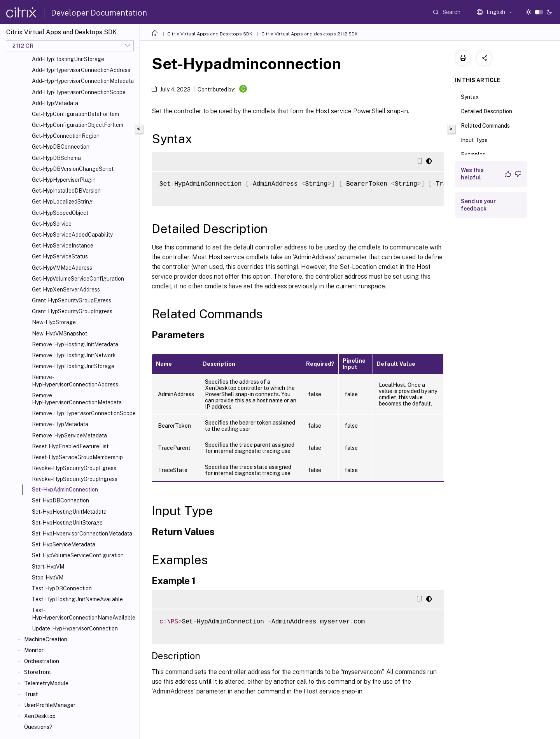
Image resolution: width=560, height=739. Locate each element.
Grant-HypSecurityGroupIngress (72, 311)
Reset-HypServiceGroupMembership (77, 457)
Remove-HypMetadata (60, 424)
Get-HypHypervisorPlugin (64, 180)
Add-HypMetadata (55, 103)
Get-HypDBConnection (61, 147)
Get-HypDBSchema (56, 158)
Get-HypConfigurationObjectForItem (78, 125)
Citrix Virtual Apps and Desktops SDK (210, 34)
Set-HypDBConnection (60, 500)
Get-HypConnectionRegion (66, 136)
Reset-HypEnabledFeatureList (70, 446)
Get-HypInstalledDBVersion (66, 191)
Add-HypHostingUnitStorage (68, 59)
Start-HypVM (48, 567)
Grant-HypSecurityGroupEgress (72, 300)
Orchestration (42, 661)
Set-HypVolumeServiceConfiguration (78, 555)
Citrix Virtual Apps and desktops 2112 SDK (310, 34)
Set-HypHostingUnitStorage (67, 523)
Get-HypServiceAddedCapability (72, 235)
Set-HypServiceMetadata (64, 544)
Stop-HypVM (48, 578)
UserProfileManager (50, 705)
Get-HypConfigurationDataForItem (75, 114)
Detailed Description (491, 111)
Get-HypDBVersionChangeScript (73, 169)
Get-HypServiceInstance (63, 246)
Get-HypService (52, 224)
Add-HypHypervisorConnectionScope (79, 92)
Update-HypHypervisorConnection (75, 628)
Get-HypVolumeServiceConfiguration (78, 279)
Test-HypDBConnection (62, 588)
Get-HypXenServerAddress (66, 290)
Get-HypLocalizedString (62, 202)
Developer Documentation (99, 13)
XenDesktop (40, 716)
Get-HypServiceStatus (60, 256)
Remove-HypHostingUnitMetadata (75, 344)
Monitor (34, 650)
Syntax (474, 96)
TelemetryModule (46, 683)
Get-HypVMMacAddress (62, 268)
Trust (31, 694)
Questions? (38, 727)
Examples (477, 154)
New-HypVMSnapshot (59, 334)
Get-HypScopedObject (60, 213)
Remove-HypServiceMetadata (69, 435)
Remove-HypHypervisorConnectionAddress (75, 381)
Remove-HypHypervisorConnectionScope (84, 413)
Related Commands (490, 125)
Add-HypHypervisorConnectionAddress (81, 70)
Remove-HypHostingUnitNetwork (74, 355)
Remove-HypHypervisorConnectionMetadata (77, 399)
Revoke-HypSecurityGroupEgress (74, 468)
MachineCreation (46, 639)
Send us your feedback (478, 205)
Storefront (38, 672)
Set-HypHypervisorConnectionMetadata (82, 534)
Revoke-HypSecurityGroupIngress (75, 479)
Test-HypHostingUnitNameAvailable (77, 599)
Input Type (479, 139)
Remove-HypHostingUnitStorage (73, 366)
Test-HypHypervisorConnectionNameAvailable (84, 614)
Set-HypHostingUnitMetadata (69, 512)
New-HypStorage (54, 322)
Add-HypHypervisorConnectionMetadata (83, 81)
